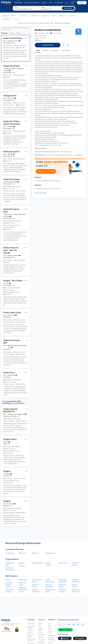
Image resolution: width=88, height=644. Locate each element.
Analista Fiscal (63, 563)
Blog (50, 3)
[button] (68, 8)
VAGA (38, 51)
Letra (7, 283)
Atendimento (23, 580)
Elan (9, 504)
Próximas (18, 33)
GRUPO (12, 375)
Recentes (12, 33)
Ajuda (40, 624)
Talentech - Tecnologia (17, 414)
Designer (22, 563)
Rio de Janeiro (10, 553)
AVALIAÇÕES (55, 51)
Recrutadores (59, 3)
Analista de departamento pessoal (23, 590)
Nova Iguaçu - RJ (50, 553)
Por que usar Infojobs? (31, 627)
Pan (8, 474)
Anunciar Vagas (73, 3)
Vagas (50, 629)
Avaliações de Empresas (32, 3)
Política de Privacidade (51, 639)
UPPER (11, 182)
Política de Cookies (30, 636)
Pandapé (41, 637)
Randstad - (14, 41)
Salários (44, 3)
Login (66, 3)
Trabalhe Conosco (30, 631)
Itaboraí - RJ (22, 553)
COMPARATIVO (66, 51)
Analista (8, 580)
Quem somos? (31, 624)
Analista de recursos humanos (9, 585)
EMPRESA (45, 51)
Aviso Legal (41, 640)
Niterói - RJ (35, 553)
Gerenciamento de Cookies (32, 640)
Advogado (22, 566)
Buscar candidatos (41, 634)
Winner (12, 98)
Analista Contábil (37, 563)
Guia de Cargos (50, 632)
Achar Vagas (18, 3)
